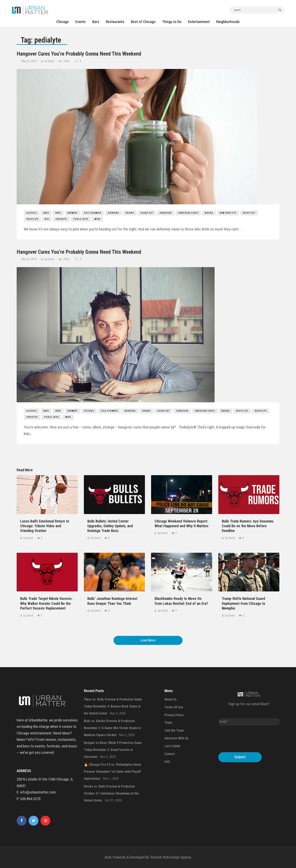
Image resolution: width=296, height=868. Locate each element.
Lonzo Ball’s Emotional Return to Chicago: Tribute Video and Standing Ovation (45, 526)
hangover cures (188, 213)
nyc (47, 219)
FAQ (167, 762)
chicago (89, 411)
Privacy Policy (174, 715)
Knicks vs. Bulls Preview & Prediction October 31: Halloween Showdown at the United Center (111, 793)
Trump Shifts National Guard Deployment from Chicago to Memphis (243, 603)
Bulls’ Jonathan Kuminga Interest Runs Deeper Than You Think (112, 601)
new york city (228, 213)
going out (147, 213)
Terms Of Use (174, 707)
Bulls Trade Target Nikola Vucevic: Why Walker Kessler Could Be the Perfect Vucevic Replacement (46, 603)
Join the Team (174, 730)
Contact (170, 754)
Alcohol (32, 213)
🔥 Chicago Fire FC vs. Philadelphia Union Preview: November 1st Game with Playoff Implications (112, 772)
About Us (171, 699)
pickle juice (81, 219)
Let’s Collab (172, 746)
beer (58, 213)
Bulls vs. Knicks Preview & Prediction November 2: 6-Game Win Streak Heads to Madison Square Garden (112, 728)
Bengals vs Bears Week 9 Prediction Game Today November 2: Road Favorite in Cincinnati (113, 750)
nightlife (32, 219)
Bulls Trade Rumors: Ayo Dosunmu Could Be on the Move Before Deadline (248, 526)
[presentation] (250, 740)
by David (49, 61)
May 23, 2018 (29, 61)
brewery (73, 213)
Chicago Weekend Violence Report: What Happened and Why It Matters (182, 524)
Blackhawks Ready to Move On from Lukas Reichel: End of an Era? (181, 601)
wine (97, 219)
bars (46, 213)
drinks (130, 213)
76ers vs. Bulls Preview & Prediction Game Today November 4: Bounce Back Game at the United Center (113, 706)
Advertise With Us (176, 738)
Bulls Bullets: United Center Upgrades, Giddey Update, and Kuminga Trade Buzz (110, 526)
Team (168, 723)
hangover (166, 213)
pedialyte (61, 219)
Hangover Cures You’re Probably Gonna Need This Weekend (79, 54)
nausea (209, 213)
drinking (113, 213)
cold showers (93, 213)
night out (249, 213)
